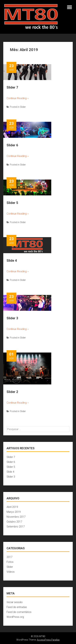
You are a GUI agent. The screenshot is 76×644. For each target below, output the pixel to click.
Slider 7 (12, 87)
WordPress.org (15, 617)
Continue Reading (18, 98)
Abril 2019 (12, 507)
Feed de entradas (17, 607)
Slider (23, 107)
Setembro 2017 (16, 527)
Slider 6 (12, 145)
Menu (69, 7)
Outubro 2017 (14, 522)
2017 (9, 557)
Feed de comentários (19, 612)
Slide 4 (12, 261)
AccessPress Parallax (48, 640)
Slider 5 (12, 203)
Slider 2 (12, 392)
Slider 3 (12, 318)
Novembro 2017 (16, 517)
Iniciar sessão (15, 602)
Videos (11, 572)
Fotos (10, 562)
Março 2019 (14, 512)
